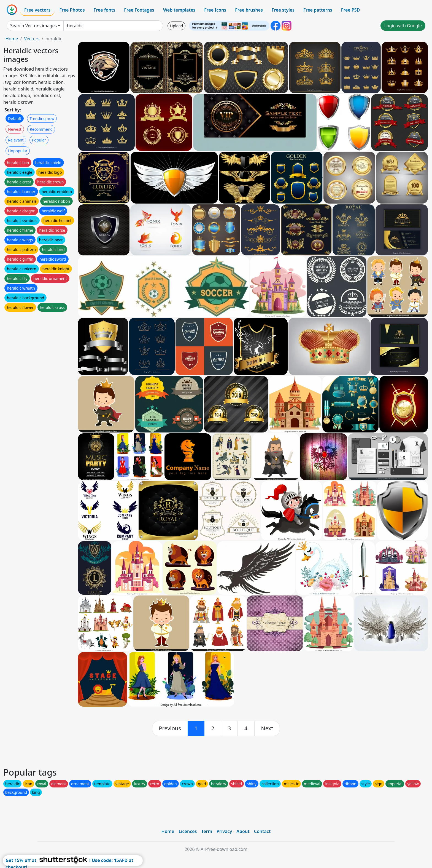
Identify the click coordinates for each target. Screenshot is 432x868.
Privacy (224, 831)
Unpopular (18, 151)
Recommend (41, 129)
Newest (15, 129)
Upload (176, 26)
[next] (267, 728)
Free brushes (249, 10)
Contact (262, 831)
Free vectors (37, 10)
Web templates (179, 10)
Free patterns (318, 10)
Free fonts (105, 10)
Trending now (42, 118)
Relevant (16, 140)
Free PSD (350, 10)
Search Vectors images (33, 26)
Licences (188, 831)
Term (207, 831)
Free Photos (72, 10)
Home (12, 39)
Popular (39, 140)
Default (15, 118)
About (243, 831)
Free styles (283, 10)
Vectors (32, 39)
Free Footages (139, 10)
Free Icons (215, 10)
